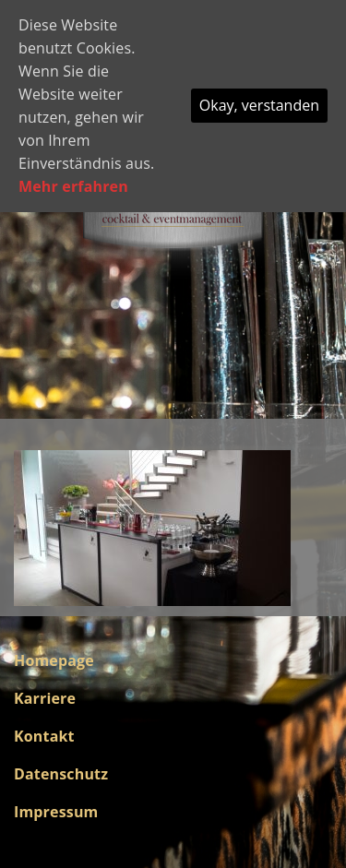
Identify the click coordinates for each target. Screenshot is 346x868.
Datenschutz (61, 774)
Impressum (56, 812)
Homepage (54, 660)
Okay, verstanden (259, 105)
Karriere (45, 698)
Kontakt (44, 736)
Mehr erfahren (73, 186)
